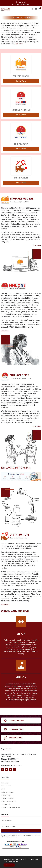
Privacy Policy (6, 795)
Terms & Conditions (8, 798)
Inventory (5, 783)
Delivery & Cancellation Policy (11, 807)
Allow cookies (9, 865)
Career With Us (7, 786)
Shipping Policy (7, 804)
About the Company (8, 792)
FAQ (4, 789)
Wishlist (16, 4)
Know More (21, 81)
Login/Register (25, 4)
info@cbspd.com (13, 762)
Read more (19, 44)
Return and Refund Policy (10, 801)
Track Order (21, 2)
